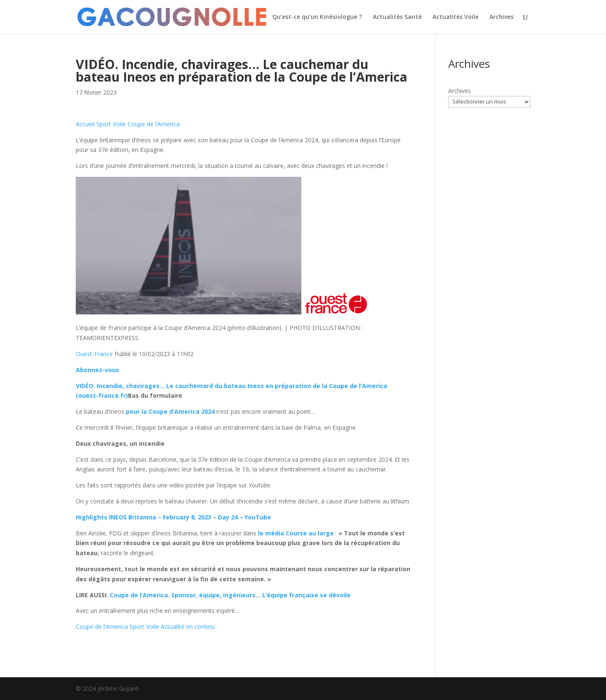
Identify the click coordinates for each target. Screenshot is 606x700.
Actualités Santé (397, 17)
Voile (119, 124)
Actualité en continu (188, 627)
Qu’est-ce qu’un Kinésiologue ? (317, 17)
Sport (104, 124)
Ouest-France (94, 354)
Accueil (85, 124)
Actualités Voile (456, 17)
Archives (501, 17)
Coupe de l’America (154, 124)
